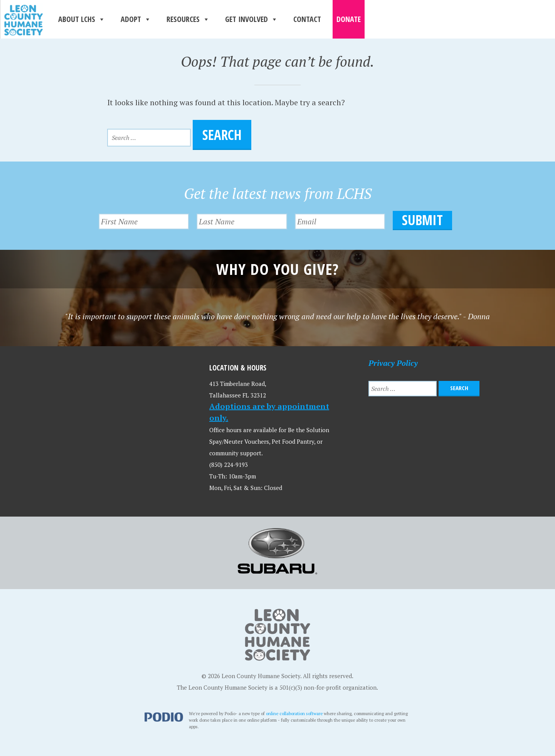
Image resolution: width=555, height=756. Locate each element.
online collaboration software (294, 711)
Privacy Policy (393, 361)
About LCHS (82, 19)
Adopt (136, 19)
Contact (307, 19)
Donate (349, 19)
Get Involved (251, 19)
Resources (188, 19)
